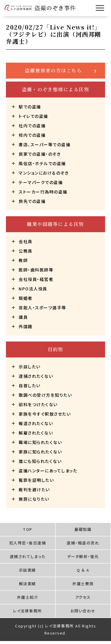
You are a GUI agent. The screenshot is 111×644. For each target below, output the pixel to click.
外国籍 (26, 326)
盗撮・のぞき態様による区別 (56, 89)
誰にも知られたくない (40, 461)
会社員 (26, 241)
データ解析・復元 (83, 556)
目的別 (55, 349)
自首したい (30, 386)
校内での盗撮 (32, 135)
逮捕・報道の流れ (83, 543)
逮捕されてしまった (28, 556)
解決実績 (28, 584)
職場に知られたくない (40, 442)
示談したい (30, 367)
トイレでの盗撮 (33, 116)
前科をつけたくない (38, 404)
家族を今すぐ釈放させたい (45, 414)
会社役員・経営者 (36, 279)
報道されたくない (36, 423)
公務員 (26, 251)
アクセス (83, 597)
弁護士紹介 (28, 597)
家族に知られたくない (40, 452)
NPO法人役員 (33, 289)
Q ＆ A (83, 570)
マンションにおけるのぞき (44, 173)
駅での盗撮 (30, 107)
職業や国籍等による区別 (55, 224)
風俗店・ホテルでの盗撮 (42, 163)
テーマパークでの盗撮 (41, 182)
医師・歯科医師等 (36, 270)
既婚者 (26, 298)
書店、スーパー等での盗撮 (45, 144)
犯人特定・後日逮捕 (28, 543)
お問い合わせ (83, 611)
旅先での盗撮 (32, 201)
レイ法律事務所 (28, 611)
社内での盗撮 (32, 126)
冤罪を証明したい (36, 480)
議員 (23, 317)
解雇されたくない (36, 433)
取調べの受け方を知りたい (45, 395)
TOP (28, 529)
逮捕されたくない (36, 376)
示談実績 (28, 570)
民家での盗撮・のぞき (40, 154)
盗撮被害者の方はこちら (53, 70)
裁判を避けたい (34, 489)
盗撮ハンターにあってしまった (48, 471)
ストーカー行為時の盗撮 (43, 192)
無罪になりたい (34, 499)
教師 (23, 260)
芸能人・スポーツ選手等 (42, 308)
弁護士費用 (83, 584)
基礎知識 (83, 529)
